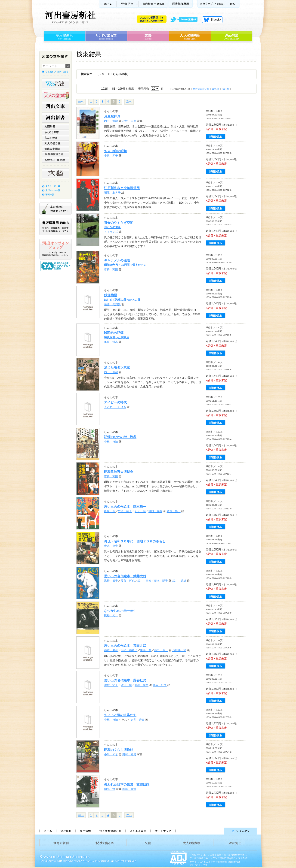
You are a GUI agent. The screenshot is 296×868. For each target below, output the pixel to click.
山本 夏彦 (111, 650)
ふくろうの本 (55, 132)
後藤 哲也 (128, 581)
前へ (81, 102)
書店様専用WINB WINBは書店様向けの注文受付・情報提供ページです (55, 227)
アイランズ (111, 232)
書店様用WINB (154, 4)
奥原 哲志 (111, 342)
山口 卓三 (161, 650)
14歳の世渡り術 (55, 154)
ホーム (108, 4)
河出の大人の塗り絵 (55, 95)
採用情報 (85, 831)
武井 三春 (144, 581)
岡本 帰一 (174, 511)
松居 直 (110, 511)
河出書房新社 (70, 17)
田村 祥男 (129, 754)
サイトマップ (163, 831)
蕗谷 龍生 (142, 685)
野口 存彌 (155, 511)
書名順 (215, 89)
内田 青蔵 (111, 121)
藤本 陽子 (161, 581)
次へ (129, 102)
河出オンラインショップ (55, 249)
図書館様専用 (181, 4)
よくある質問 (138, 831)
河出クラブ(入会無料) (212, 4)
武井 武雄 (179, 581)
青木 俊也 (111, 546)
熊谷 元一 (111, 615)
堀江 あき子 (112, 193)
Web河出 (127, 4)
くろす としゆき (115, 407)
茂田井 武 (179, 650)
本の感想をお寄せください (55, 209)
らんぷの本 (55, 138)
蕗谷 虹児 (160, 685)
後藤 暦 (146, 650)
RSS (233, 4)
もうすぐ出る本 (106, 36)
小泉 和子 (111, 156)
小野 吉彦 (129, 121)
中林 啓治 (111, 442)
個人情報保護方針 (110, 831)
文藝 (148, 36)
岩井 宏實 (138, 720)
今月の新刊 (64, 36)
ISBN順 (226, 89)
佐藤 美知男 (112, 304)
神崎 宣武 (129, 789)
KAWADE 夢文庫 (55, 160)
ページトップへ (218, 831)
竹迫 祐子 (125, 511)
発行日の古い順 (201, 89)
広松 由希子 (129, 650)
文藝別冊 (55, 127)
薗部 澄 (110, 789)
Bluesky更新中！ (212, 20)
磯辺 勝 (126, 685)
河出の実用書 (55, 149)
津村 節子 (111, 685)
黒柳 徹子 (111, 581)
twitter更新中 (185, 20)
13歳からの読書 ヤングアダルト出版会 (56, 266)
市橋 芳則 (111, 269)
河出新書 (55, 118)
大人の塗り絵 (190, 36)
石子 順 (140, 511)
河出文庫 (55, 106)
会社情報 (66, 831)
